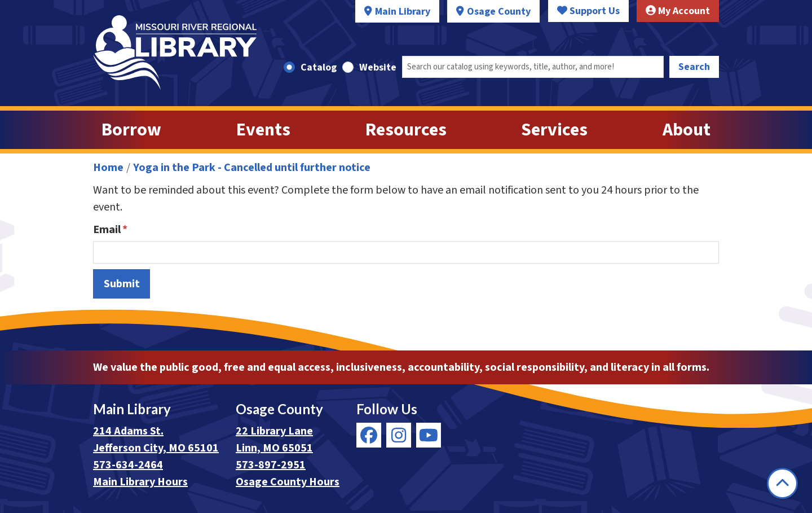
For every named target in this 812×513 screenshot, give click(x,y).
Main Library (403, 12)
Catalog (319, 67)
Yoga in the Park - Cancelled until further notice (252, 168)
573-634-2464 (128, 465)
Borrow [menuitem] (131, 130)
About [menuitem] (687, 130)
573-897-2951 (271, 465)
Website (378, 67)
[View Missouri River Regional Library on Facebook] (369, 435)
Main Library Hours (140, 482)
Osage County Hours (288, 482)
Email (107, 230)
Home (108, 168)
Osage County (499, 12)
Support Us (588, 11)
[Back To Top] (782, 483)
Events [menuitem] (263, 130)
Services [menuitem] (554, 130)
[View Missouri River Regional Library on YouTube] (429, 435)
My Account (678, 11)
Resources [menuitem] (406, 130)
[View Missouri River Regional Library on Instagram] (399, 435)
